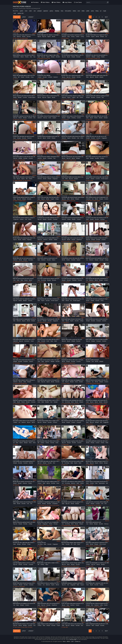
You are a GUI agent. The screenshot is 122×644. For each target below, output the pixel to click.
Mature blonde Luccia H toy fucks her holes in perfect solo (25, 55)
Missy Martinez (99, 607)
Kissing (73, 37)
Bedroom (19, 37)
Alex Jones (17, 38)
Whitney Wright (104, 221)
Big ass (39, 37)
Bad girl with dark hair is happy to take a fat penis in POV (49, 55)
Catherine (41, 444)
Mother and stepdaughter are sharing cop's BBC (97, 563)
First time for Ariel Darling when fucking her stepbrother (25, 441)
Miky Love (65, 465)
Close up (45, 118)
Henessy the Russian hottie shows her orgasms (73, 136)
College (57, 199)
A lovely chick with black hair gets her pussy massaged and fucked (25, 136)
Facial (32, 341)
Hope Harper (17, 627)
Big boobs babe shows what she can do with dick (97, 116)
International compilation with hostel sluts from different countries (97, 400)
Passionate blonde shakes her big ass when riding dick (49, 177)
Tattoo (47, 564)
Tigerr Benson (28, 180)
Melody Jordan (66, 383)
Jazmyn (16, 79)
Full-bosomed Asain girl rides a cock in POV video (49, 400)
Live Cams (78, 2)
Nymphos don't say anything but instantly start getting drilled (73, 522)
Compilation (55, 504)
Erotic (50, 118)
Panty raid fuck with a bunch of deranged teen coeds (49, 380)
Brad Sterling (25, 140)
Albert (40, 546)
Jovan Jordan (90, 566)
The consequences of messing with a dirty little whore (49, 319)
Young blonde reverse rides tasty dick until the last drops (73, 258)
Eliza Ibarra (90, 221)
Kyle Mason (24, 119)
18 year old (16, 219)
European (26, 361)
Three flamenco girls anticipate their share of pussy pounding (73, 400)
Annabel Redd (90, 282)
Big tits (49, 37)
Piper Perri (49, 201)
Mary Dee (25, 383)
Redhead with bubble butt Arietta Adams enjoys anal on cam (73, 177)
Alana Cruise (90, 485)
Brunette (29, 37)
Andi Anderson (18, 404)
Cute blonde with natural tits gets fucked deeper (73, 197)
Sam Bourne (66, 119)
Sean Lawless (75, 241)
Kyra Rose (80, 485)
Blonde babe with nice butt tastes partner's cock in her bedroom (25, 258)
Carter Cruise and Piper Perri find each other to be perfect (49, 197)
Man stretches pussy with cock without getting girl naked (73, 421)
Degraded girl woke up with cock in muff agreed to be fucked (73, 360)
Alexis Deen (41, 79)
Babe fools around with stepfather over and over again (97, 258)
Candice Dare (90, 505)
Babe (39, 57)
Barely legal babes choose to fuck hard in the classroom (73, 319)
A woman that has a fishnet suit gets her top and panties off (97, 603)
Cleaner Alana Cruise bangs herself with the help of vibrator (97, 482)
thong (97, 11)
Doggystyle (104, 138)
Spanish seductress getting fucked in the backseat (25, 522)
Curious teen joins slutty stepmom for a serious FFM (25, 35)
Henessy (65, 140)
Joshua (16, 99)
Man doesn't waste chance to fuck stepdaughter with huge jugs (25, 421)
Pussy (32, 77)
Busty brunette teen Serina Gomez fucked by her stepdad (97, 319)
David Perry (72, 363)
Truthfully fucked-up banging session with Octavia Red (49, 136)
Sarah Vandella (66, 607)
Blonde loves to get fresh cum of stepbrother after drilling (49, 522)
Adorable (88, 361)
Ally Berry (65, 160)
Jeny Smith (41, 485)
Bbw (14, 321)
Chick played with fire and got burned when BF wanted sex (73, 218)
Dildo (96, 483)
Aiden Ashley (90, 180)
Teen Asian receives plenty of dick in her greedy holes (49, 360)
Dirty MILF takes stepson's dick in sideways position (25, 380)
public (88, 11)
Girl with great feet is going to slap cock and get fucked (97, 421)
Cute (78, 138)
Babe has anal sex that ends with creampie (23, 279)
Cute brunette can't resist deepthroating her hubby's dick (25, 461)
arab (15, 13)
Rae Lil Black (104, 404)
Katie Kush (17, 119)
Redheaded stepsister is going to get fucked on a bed (73, 583)
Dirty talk (31, 463)
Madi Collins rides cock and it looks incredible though (97, 339)
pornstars (35, 2)
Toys (34, 57)
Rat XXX (59, 74)
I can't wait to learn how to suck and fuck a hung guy (73, 624)
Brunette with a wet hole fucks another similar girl (73, 461)
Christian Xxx (90, 607)
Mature (22, 57)
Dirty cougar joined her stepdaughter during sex (24, 319)
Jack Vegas (26, 404)
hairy (62, 11)
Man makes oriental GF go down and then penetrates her (97, 157)
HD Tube (34, 358)
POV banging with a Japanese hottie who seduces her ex (97, 583)
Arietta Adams (66, 180)
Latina (101, 605)
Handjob (106, 118)
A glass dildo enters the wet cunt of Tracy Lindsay (73, 299)
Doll (31, 504)
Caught (68, 118)
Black (15, 138)
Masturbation (16, 57)
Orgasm (82, 585)
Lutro (40, 363)
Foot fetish (31, 260)
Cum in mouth (103, 544)
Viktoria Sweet (22, 201)
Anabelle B (65, 363)
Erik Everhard (28, 282)
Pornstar (28, 77)
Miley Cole (98, 59)
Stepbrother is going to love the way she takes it (24, 116)
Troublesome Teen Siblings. (44, 75)
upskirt (21, 11)
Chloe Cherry (42, 526)
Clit (106, 37)
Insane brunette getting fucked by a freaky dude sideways (25, 197)
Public (57, 443)
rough (105, 11)
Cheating (74, 118)
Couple (29, 544)
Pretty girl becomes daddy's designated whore (48, 157)
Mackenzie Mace (98, 546)
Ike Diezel (41, 59)
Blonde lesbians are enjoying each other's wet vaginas (25, 238)
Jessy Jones (49, 526)
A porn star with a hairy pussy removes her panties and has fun (73, 603)
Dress (30, 443)
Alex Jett (89, 140)
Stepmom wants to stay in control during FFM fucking (49, 96)
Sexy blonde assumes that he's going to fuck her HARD (73, 502)
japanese (46, 11)
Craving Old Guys (41, 543)
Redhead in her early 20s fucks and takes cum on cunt (97, 55)
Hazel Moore (66, 322)
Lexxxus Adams (67, 241)
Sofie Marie (72, 99)
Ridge (16, 201)
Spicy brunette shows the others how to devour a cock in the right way (49, 441)
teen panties (68, 11)
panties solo (21, 13)
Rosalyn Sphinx (76, 566)
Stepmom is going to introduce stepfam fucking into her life (25, 400)
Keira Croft (47, 59)
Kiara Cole (73, 201)
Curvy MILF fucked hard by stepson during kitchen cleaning (49, 279)
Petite (107, 443)
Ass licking (43, 280)
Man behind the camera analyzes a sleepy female (25, 218)
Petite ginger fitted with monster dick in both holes (25, 339)
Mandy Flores (18, 383)
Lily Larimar (57, 505)
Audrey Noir (17, 140)
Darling (16, 444)
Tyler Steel (65, 627)
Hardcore (56, 77)
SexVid (35, 135)
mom (26, 11)
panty (92, 11)
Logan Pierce (90, 59)
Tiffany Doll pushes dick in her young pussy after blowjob (49, 603)
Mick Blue (73, 180)
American (88, 199)
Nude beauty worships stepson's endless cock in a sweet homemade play (73, 96)
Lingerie (74, 97)
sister (30, 11)
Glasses (31, 361)
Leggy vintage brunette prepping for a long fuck (49, 624)
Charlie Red (90, 404)
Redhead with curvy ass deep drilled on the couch (49, 238)
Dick (103, 97)
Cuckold (79, 118)
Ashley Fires (17, 262)
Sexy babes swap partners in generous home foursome (97, 543)
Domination (27, 341)
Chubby (101, 585)
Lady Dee (65, 79)
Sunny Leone (42, 343)
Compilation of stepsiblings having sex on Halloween (49, 502)
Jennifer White (25, 38)
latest (24, 17)
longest (31, 17)
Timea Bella (17, 363)
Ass (93, 199)
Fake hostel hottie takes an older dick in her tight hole (49, 461)
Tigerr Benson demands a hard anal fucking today (25, 177)
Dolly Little (17, 343)
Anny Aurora (66, 38)
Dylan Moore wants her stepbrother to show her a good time (25, 299)
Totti (47, 607)
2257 (72, 641)
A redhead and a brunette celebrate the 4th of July (49, 218)
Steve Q (49, 322)
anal (79, 11)
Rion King (65, 99)
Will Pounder (97, 241)
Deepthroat (79, 240)
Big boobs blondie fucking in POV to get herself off (25, 624)
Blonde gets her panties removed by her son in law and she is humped (25, 482)
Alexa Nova (66, 485)
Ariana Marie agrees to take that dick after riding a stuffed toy (25, 157)
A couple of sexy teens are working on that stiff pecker (97, 218)
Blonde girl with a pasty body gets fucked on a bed (97, 461)
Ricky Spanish (97, 201)
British (30, 219)
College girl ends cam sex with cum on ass (96, 136)
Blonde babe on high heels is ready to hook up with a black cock (49, 563)
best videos (45, 2)
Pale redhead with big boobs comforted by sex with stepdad (97, 279)
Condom (106, 199)
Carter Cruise (42, 201)
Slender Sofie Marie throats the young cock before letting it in (25, 583)
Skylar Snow (42, 160)
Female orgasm (32, 97)
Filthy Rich (90, 201)
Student (78, 260)
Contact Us (78, 641)
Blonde (24, 37)
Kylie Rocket (42, 505)
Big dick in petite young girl (92, 360)
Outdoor (42, 443)
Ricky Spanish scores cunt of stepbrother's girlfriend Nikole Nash (97, 197)
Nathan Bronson (67, 566)
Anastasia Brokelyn (67, 404)
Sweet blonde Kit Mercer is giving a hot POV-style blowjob (49, 583)
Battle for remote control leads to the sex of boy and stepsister (97, 380)
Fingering (29, 240)
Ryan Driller (25, 627)
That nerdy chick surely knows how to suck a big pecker (25, 360)
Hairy (69, 37)
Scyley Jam (41, 465)
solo (35, 11)
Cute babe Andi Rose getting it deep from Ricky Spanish (73, 279)
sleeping (57, 11)
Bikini (68, 199)
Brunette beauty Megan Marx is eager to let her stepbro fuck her (49, 421)
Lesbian (78, 37)
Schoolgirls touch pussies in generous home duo (73, 35)
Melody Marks (90, 465)
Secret (31, 627)
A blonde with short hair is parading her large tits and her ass (97, 299)
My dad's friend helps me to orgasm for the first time (97, 35)
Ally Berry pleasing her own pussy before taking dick (73, 157)
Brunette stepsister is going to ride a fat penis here (73, 441)
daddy (74, 11)
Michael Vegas (42, 282)
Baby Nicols (76, 404)
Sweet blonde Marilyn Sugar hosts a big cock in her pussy (97, 75)
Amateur (88, 37)
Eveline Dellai (42, 322)
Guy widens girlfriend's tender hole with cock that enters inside (97, 441)
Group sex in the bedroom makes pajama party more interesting (73, 482)
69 (14, 443)
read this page (73, 639)
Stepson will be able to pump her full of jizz (72, 339)
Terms (64, 641)
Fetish (79, 544)
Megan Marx (66, 444)
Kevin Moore (25, 262)
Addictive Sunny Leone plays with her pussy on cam (49, 339)
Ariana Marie (22, 160)
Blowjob (102, 37)
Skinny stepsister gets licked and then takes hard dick (25, 96)
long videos (67, 2)
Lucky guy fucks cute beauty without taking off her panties (97, 502)
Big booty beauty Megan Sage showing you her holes (73, 543)
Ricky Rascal (72, 79)
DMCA (68, 641)
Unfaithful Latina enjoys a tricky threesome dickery (73, 116)
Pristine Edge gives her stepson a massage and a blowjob (49, 35)
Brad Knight (73, 485)
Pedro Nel (90, 119)
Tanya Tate (17, 485)
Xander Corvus (73, 160)
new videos (56, 2)
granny (51, 11)
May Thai (45, 363)
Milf (19, 77)
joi (101, 11)
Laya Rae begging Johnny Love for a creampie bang (25, 563)
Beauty (26, 280)
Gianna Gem (96, 140)
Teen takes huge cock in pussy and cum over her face (73, 238)
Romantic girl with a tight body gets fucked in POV (25, 543)
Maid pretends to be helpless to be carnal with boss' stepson (25, 603)
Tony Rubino (42, 241)
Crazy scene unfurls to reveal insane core (47, 258)
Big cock (44, 37)
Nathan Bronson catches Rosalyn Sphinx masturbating (73, 563)
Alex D (16, 160)
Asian (87, 158)
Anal (14, 37)
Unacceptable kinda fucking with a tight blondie (97, 177)
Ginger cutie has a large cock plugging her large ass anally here (73, 380)
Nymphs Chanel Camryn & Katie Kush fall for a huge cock (97, 238)
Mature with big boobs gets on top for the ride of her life (25, 75)
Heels (56, 341)
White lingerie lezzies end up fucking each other (24, 502)
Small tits (73, 260)
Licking (82, 37)
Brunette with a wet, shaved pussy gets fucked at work (73, 75)
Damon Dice (66, 201)
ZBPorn (59, 33)
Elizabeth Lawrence (19, 282)
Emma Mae (90, 302)
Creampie (50, 158)
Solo (31, 57)
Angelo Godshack (18, 180)
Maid (78, 585)
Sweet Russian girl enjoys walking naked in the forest (49, 482)
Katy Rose (97, 404)
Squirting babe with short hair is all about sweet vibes (49, 299)
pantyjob (40, 11)
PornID (108, 196)
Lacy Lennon (49, 505)
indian (83, 11)
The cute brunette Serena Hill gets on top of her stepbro (73, 55)
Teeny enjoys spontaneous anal (93, 522)
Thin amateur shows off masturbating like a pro (49, 116)
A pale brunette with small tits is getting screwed (97, 96)
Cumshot (50, 77)
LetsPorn (34, 33)
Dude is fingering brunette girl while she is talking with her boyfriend (97, 624)
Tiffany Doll (41, 607)
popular (17, 17)
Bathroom (40, 240)
